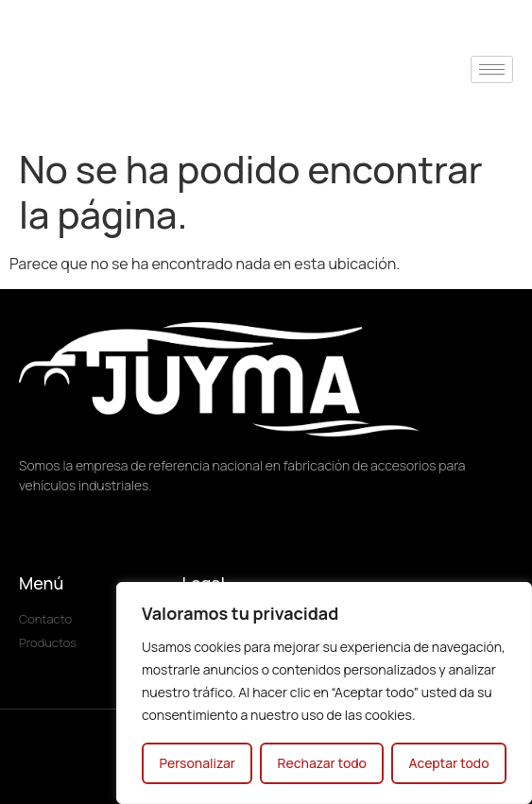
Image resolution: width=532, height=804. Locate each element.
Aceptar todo (448, 763)
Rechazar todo (322, 763)
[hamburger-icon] (492, 69)
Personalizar (197, 763)
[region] (324, 693)
